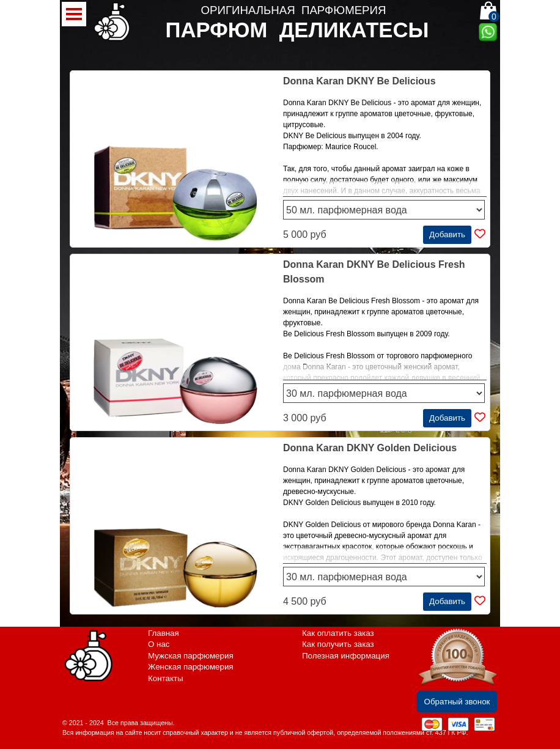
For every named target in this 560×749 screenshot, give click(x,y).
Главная (164, 633)
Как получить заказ (338, 644)
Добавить (447, 234)
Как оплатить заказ (338, 633)
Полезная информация (346, 656)
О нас (159, 644)
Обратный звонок (457, 702)
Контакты (166, 678)
